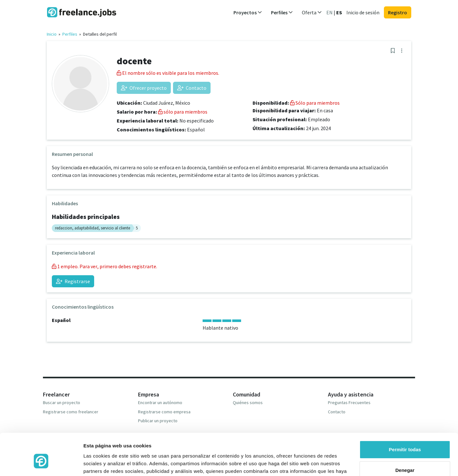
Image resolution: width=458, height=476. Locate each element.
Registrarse (73, 281)
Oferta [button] (312, 12)
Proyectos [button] (248, 12)
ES (339, 12)
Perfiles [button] (282, 12)
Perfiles (70, 34)
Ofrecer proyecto (144, 88)
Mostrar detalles (102, 463)
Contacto (192, 88)
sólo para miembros (183, 112)
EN (330, 12)
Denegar (405, 437)
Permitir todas (405, 417)
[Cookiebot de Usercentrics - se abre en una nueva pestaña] (41, 464)
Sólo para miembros (315, 103)
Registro (398, 12)
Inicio (52, 34)
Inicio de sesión (363, 12)
